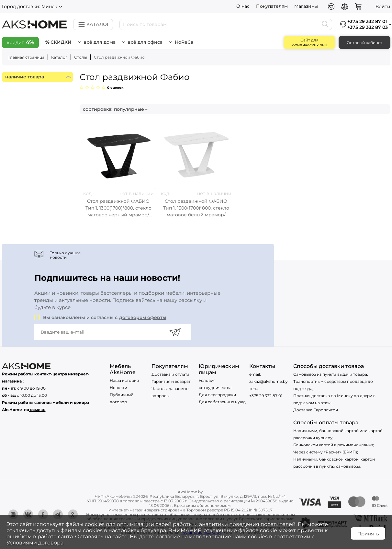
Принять (368, 534)
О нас (243, 6)
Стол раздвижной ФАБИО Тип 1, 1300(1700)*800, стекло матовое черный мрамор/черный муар (118, 208)
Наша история (124, 380)
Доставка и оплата (170, 374)
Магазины (306, 6)
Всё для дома (100, 42)
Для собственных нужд (222, 402)
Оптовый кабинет (364, 43)
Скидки (61, 42)
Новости (118, 388)
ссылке (38, 410)
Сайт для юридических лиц (309, 42)
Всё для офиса (145, 42)
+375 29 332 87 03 (368, 27)
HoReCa (184, 42)
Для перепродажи (217, 395)
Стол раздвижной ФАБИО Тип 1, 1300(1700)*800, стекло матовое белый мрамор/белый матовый (196, 208)
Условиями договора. (35, 543)
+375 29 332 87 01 (266, 396)
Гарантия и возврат (171, 381)
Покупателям (272, 6)
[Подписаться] (175, 332)
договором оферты (143, 317)
